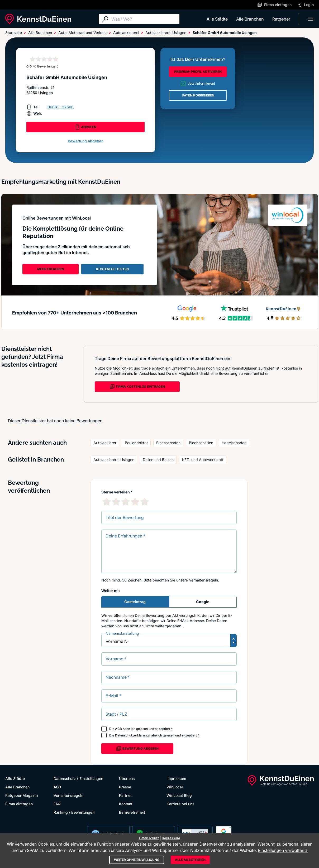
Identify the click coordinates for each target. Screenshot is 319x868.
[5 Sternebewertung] (145, 502)
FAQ (57, 804)
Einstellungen (91, 779)
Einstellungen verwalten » (283, 850)
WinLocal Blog (179, 795)
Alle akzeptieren (190, 860)
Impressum (176, 779)
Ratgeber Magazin (22, 795)
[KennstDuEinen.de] (38, 19)
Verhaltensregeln (203, 580)
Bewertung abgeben (86, 141)
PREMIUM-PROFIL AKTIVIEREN (198, 72)
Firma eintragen (19, 804)
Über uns (127, 779)
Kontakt (126, 804)
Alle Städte (217, 19)
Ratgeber (281, 19)
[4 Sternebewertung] (135, 502)
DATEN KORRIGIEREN (198, 95)
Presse (125, 787)
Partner (125, 795)
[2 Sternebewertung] (116, 502)
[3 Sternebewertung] (126, 502)
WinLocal (175, 787)
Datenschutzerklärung (132, 735)
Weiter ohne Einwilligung (137, 860)
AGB (118, 729)
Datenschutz (65, 779)
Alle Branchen (250, 19)
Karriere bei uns (180, 804)
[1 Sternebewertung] (107, 502)
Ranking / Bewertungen (74, 812)
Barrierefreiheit (132, 812)
